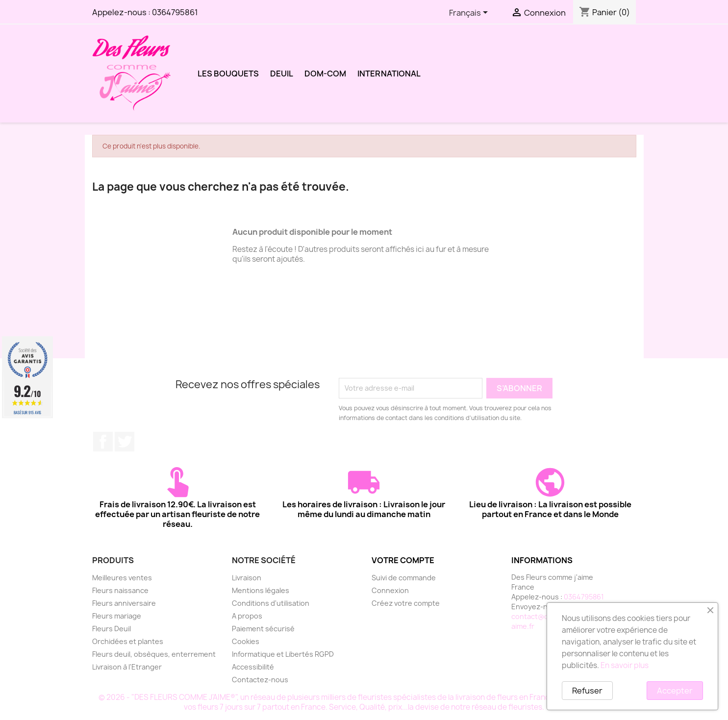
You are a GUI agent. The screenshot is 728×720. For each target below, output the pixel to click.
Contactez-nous (260, 680)
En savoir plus (625, 665)
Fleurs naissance (120, 590)
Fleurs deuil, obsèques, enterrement (154, 654)
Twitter (125, 442)
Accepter (675, 691)
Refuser (587, 691)
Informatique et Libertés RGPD (283, 654)
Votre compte (403, 560)
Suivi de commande (404, 578)
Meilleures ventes (122, 578)
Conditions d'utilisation (271, 603)
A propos (247, 616)
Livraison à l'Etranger (127, 667)
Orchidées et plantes (128, 641)
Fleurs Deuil (112, 629)
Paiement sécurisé (263, 629)
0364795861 (175, 12)
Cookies (246, 641)
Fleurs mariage (117, 616)
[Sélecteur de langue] (470, 13)
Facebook (103, 442)
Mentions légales (261, 590)
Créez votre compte (406, 603)
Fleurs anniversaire (124, 603)
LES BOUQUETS (228, 74)
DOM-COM (325, 74)
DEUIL (282, 74)
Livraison (247, 578)
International (389, 74)
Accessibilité (253, 667)
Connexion (390, 590)
